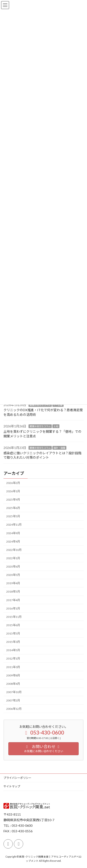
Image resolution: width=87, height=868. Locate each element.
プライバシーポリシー (17, 778)
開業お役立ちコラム (40, 405)
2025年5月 (13, 516)
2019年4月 (13, 583)
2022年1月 (13, 558)
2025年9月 (13, 500)
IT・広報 (58, 405)
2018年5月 (13, 592)
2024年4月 (13, 541)
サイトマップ (12, 786)
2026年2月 (13, 483)
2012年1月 (13, 659)
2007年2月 (13, 700)
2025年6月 (13, 508)
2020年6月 (13, 567)
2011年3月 (13, 667)
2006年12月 (14, 709)
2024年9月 (13, 533)
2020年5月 (13, 575)
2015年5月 (13, 633)
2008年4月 (13, 684)
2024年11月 (14, 525)
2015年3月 (13, 642)
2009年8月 (13, 675)
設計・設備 (59, 448)
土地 (56, 426)
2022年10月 (14, 550)
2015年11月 (14, 617)
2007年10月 (14, 692)
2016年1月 (13, 608)
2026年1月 (13, 491)
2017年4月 (13, 600)
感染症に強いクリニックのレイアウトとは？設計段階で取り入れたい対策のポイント (42, 455)
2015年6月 (13, 625)
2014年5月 (13, 650)
